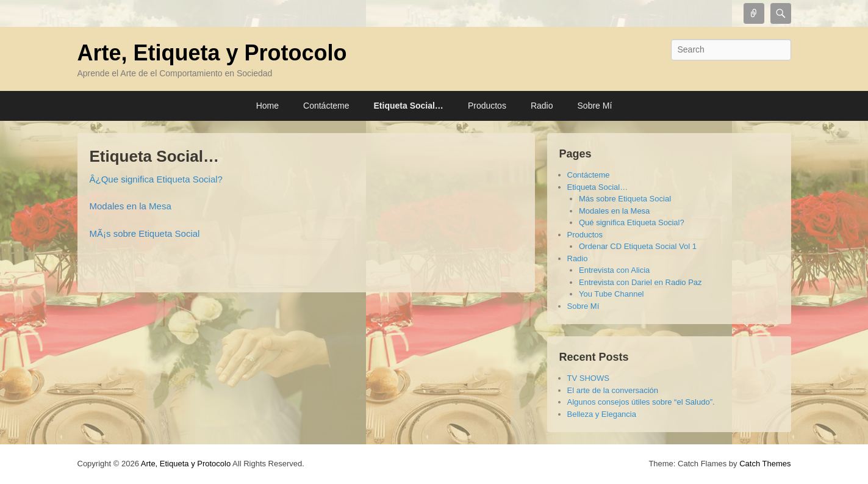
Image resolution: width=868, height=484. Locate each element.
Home (267, 106)
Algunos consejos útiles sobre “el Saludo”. (641, 402)
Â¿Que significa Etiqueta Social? (156, 179)
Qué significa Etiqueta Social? (632, 222)
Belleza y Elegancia (602, 414)
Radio (542, 106)
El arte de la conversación (613, 390)
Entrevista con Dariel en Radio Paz (640, 282)
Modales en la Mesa (131, 206)
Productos (487, 106)
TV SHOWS (588, 378)
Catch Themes (765, 464)
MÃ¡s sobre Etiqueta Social (145, 233)
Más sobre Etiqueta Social (625, 199)
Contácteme (326, 106)
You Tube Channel (612, 294)
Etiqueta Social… (409, 106)
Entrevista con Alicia (614, 270)
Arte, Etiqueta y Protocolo (212, 53)
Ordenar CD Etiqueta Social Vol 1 (638, 246)
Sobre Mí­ (595, 106)
